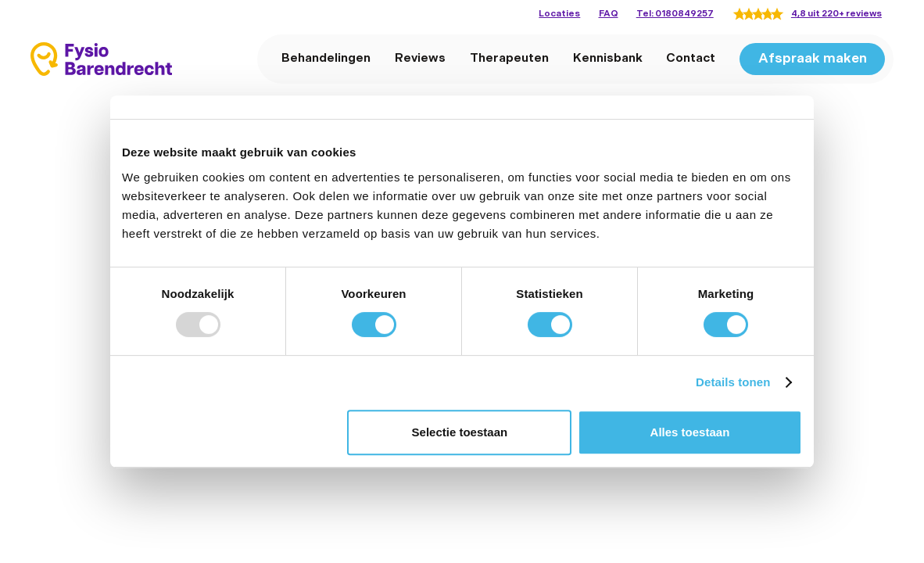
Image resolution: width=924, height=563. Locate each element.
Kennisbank (608, 58)
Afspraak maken (813, 59)
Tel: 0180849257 (675, 14)
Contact (691, 58)
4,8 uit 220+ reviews (836, 14)
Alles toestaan (690, 432)
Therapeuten (509, 58)
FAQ (609, 14)
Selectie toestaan (460, 432)
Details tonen (733, 382)
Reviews (420, 58)
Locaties (559, 14)
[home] (101, 59)
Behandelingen (326, 58)
